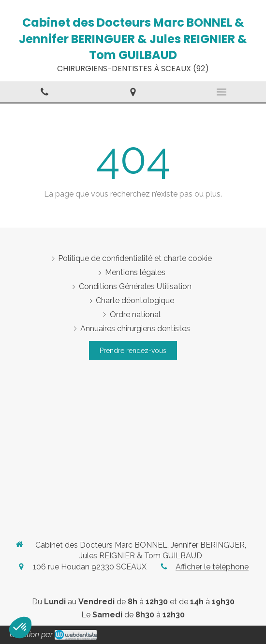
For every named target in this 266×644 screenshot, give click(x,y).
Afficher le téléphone (212, 567)
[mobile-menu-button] (222, 92)
